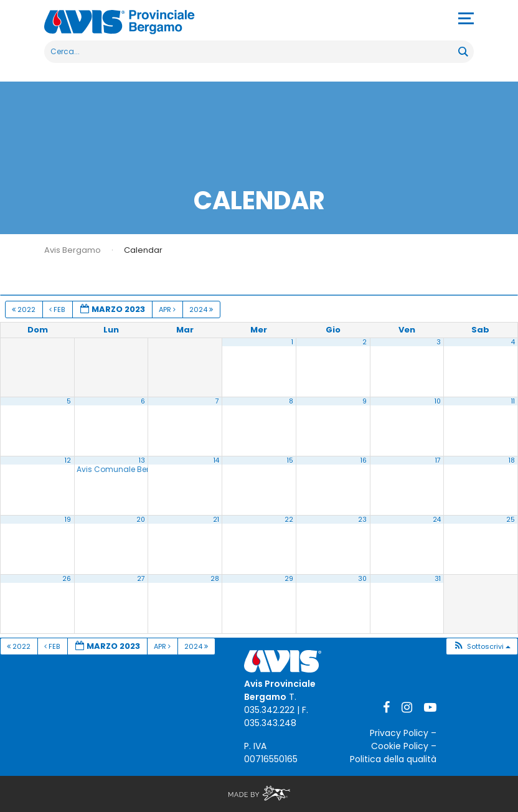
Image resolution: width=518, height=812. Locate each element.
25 (511, 520)
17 (438, 460)
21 (216, 520)
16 (364, 460)
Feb (58, 309)
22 (289, 520)
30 (362, 579)
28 (215, 579)
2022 (25, 309)
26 (67, 579)
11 (513, 401)
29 (289, 579)
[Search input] (252, 52)
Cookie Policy (400, 746)
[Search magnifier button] (463, 52)
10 (438, 401)
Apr (168, 309)
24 (437, 520)
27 (141, 579)
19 (68, 520)
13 (142, 460)
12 (68, 460)
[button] (482, 647)
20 (141, 520)
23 (362, 520)
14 (216, 460)
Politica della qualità (393, 759)
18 (512, 460)
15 (290, 460)
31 (438, 579)
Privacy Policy (399, 733)
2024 (202, 309)
